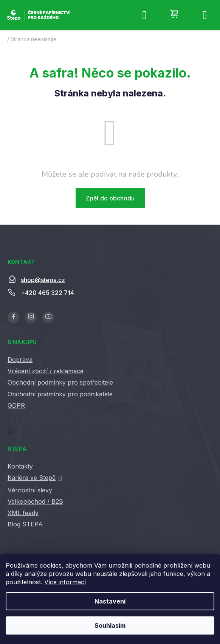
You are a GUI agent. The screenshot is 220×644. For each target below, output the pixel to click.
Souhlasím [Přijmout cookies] (110, 625)
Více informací (65, 582)
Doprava (20, 360)
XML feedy (23, 513)
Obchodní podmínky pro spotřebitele (60, 382)
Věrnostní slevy (30, 490)
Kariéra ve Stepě (32, 478)
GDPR (16, 405)
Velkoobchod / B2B (35, 501)
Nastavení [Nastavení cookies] (110, 601)
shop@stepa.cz (43, 280)
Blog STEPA (25, 524)
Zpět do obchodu (110, 198)
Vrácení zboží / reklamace (46, 371)
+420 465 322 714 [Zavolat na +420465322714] (47, 293)
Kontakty (20, 466)
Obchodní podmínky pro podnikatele (60, 394)
